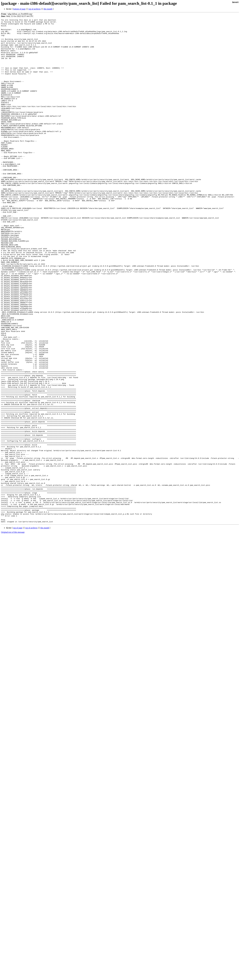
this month (48, 9)
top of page (18, 629)
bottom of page (19, 9)
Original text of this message (13, 633)
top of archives (35, 9)
